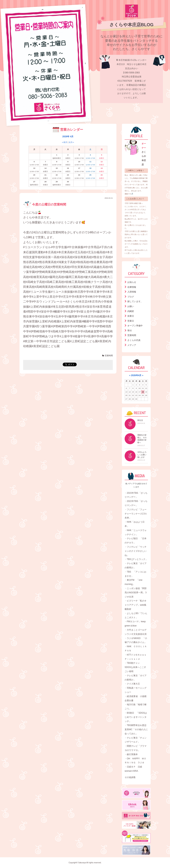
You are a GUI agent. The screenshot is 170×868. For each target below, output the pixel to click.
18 (143, 392)
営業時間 (108, 356)
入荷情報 (132, 292)
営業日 (131, 321)
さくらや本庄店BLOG (131, 25)
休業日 (131, 316)
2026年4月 (136, 375)
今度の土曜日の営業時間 (45, 205)
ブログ (131, 297)
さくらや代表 (134, 340)
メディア (132, 345)
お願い (131, 306)
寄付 (130, 331)
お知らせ (132, 282)
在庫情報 (132, 287)
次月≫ (71, 142)
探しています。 (135, 301)
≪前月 (65, 142)
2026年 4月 (68, 137)
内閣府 (131, 311)
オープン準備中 (135, 326)
